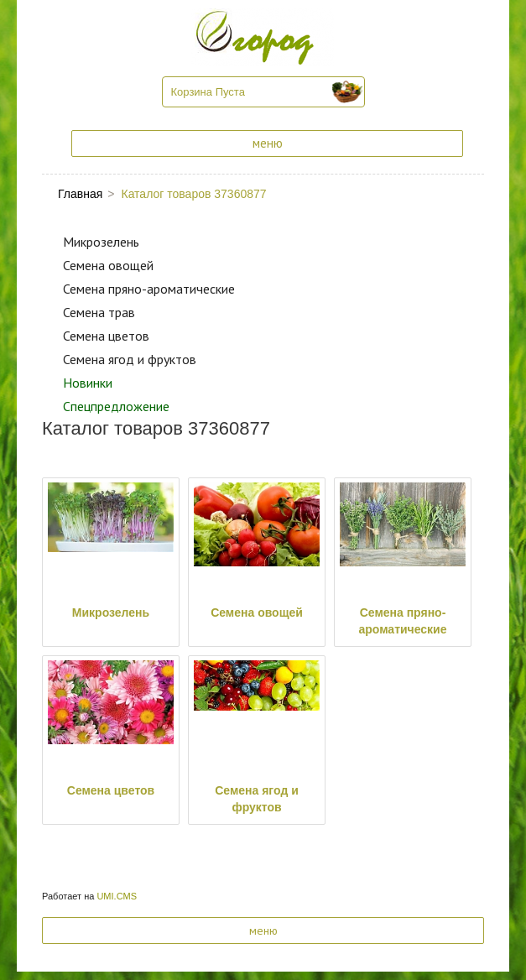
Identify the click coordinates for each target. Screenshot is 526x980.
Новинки (88, 383)
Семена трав (99, 312)
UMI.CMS (117, 896)
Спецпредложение (116, 406)
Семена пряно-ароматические (149, 289)
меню (268, 143)
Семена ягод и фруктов (130, 359)
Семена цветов (106, 336)
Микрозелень (101, 242)
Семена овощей (108, 265)
